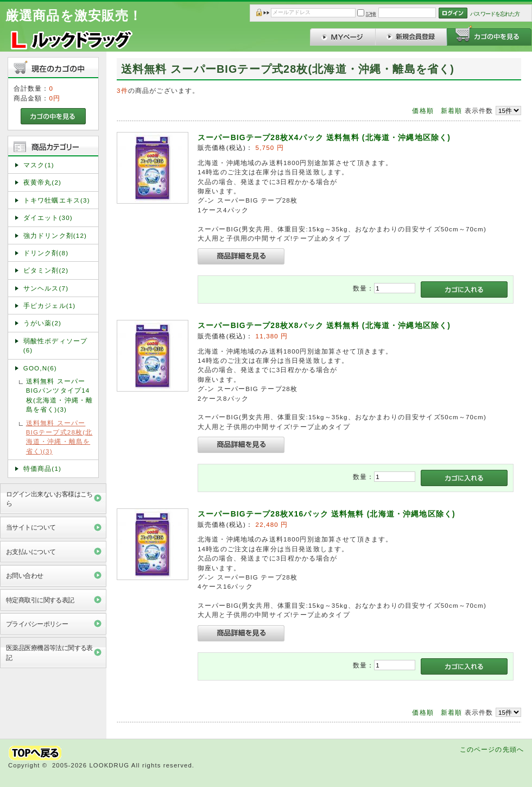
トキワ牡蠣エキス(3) (57, 200)
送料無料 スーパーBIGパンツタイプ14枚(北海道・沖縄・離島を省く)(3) (59, 395)
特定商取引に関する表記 (40, 600)
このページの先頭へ (492, 749)
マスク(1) (39, 165)
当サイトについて (31, 527)
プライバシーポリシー (37, 624)
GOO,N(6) (40, 368)
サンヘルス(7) (46, 288)
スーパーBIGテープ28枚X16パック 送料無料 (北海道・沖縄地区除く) (327, 514)
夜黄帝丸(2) (42, 182)
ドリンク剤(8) (46, 253)
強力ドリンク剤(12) (55, 235)
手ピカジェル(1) (50, 306)
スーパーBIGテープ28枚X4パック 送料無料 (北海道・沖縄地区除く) (324, 137)
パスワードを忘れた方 (495, 14)
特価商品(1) (42, 468)
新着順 (451, 111)
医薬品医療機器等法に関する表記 (49, 652)
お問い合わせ (25, 575)
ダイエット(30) (48, 218)
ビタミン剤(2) (46, 270)
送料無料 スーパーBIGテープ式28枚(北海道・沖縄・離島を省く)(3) (59, 437)
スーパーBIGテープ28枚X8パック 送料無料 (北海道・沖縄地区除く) (324, 325)
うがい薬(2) (42, 323)
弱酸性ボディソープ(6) (55, 345)
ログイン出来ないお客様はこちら (49, 499)
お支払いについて (31, 552)
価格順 (423, 111)
